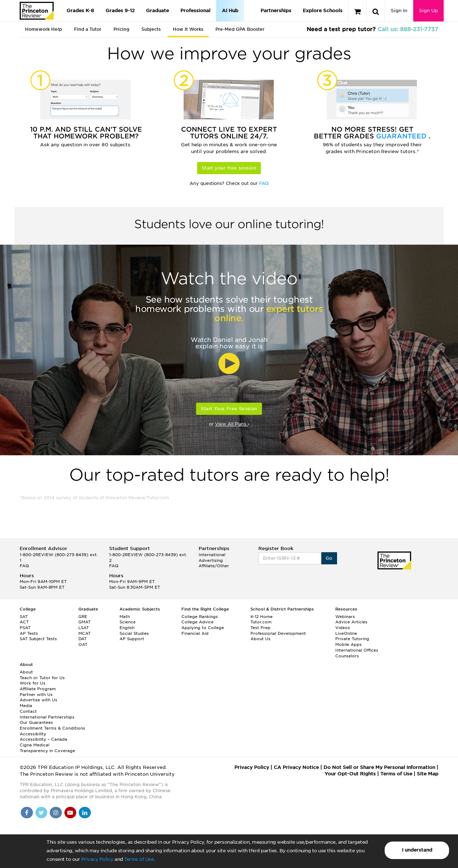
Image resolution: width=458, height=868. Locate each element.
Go (329, 558)
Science (128, 622)
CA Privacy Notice (296, 767)
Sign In (399, 11)
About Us (260, 639)
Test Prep (260, 628)
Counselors (347, 656)
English (127, 628)
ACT (24, 622)
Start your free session (229, 168)
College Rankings (200, 617)
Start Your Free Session (229, 409)
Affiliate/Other (214, 566)
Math (125, 617)
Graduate (157, 11)
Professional (195, 11)
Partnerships (276, 11)
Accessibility (33, 734)
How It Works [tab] (188, 29)
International (212, 555)
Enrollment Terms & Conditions (52, 728)
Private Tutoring (352, 639)
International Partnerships (47, 717)
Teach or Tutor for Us (42, 678)
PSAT (25, 628)
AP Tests (29, 633)
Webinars (345, 617)
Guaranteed (402, 136)
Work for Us (33, 683)
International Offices (357, 650)
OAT (83, 644)
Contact (28, 711)
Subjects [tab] (151, 29)
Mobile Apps (349, 644)
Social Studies (134, 633)
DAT (82, 639)
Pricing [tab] (121, 29)
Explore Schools (323, 11)
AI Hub (230, 11)
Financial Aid (195, 633)
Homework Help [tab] (43, 29)
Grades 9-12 (120, 11)
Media (26, 706)
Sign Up (428, 11)
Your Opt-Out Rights (350, 774)
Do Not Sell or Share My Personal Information (379, 767)
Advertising (211, 560)
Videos (343, 628)
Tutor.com (261, 622)
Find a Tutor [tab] (88, 29)
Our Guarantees (36, 722)
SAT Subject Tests (38, 639)
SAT (24, 617)
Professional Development (278, 633)
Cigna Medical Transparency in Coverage (47, 748)
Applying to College (203, 628)
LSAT (84, 628)
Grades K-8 (80, 11)
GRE (83, 617)
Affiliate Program (38, 689)
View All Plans (232, 424)
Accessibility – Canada (43, 739)
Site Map (428, 774)
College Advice (198, 622)
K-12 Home (262, 617)
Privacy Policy (97, 859)
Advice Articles (351, 622)
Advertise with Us (38, 700)
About (26, 672)
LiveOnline (346, 633)
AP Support (132, 639)
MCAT (84, 633)
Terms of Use (139, 859)
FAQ (264, 183)
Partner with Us (36, 695)
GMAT (84, 622)
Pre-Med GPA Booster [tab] (240, 29)
